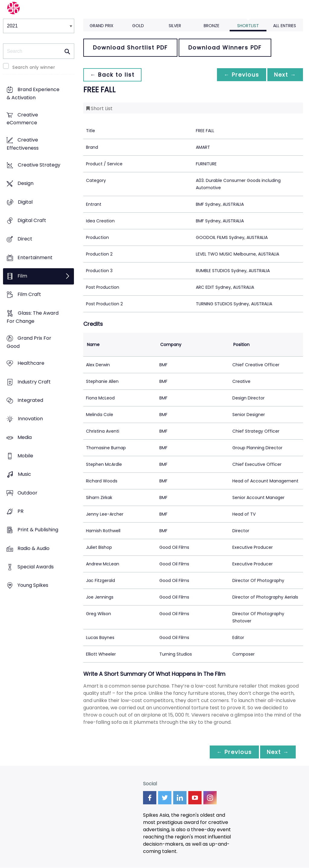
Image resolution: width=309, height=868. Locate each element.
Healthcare (31, 363)
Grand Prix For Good (29, 342)
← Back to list (113, 75)
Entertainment (35, 258)
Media (25, 437)
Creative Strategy (39, 165)
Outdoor (27, 493)
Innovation (30, 419)
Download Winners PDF (225, 48)
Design (25, 184)
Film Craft (29, 295)
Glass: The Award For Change (33, 317)
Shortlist (248, 26)
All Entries (285, 26)
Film (22, 276)
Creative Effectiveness (23, 144)
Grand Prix (102, 26)
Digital (25, 202)
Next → (285, 75)
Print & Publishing (38, 530)
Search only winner (34, 67)
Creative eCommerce (22, 119)
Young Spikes (33, 585)
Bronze (212, 26)
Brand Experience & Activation (33, 94)
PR (21, 511)
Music (24, 474)
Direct (25, 239)
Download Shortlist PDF (130, 48)
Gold (138, 26)
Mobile (25, 456)
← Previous (240, 75)
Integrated (30, 400)
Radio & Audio (33, 548)
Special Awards (36, 567)
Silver (175, 26)
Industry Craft (34, 382)
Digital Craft (32, 221)
